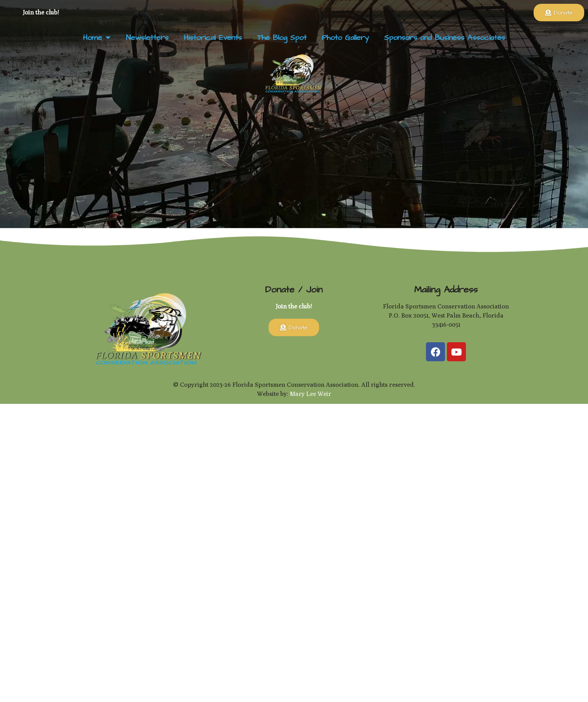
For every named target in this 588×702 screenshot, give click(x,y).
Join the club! (41, 12)
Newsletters (147, 38)
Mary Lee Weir (311, 394)
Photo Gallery (345, 38)
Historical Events (213, 38)
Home (97, 38)
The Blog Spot (282, 38)
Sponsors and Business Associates (445, 38)
